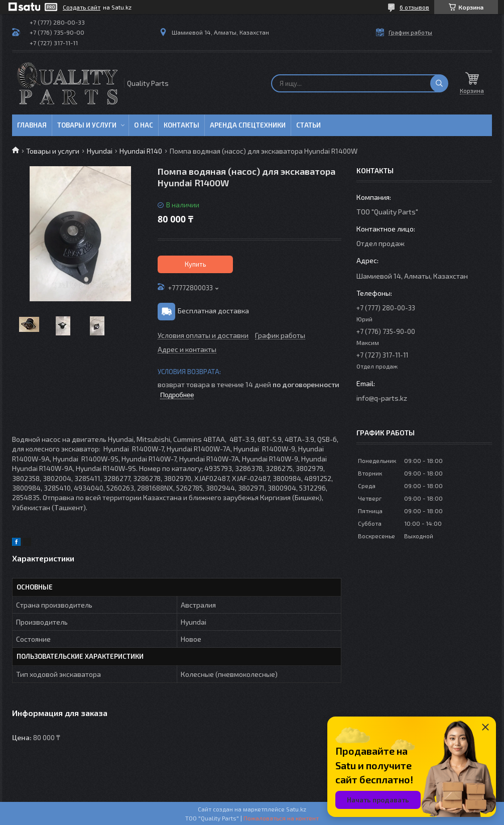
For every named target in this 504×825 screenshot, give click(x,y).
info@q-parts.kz (382, 398)
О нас (144, 125)
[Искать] (439, 83)
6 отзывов (414, 7)
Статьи (308, 125)
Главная (32, 125)
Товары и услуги (87, 125)
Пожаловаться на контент (281, 818)
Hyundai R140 (141, 151)
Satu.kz (296, 809)
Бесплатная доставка (213, 311)
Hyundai (100, 151)
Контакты (181, 125)
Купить (196, 264)
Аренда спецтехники (248, 125)
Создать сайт (82, 7)
